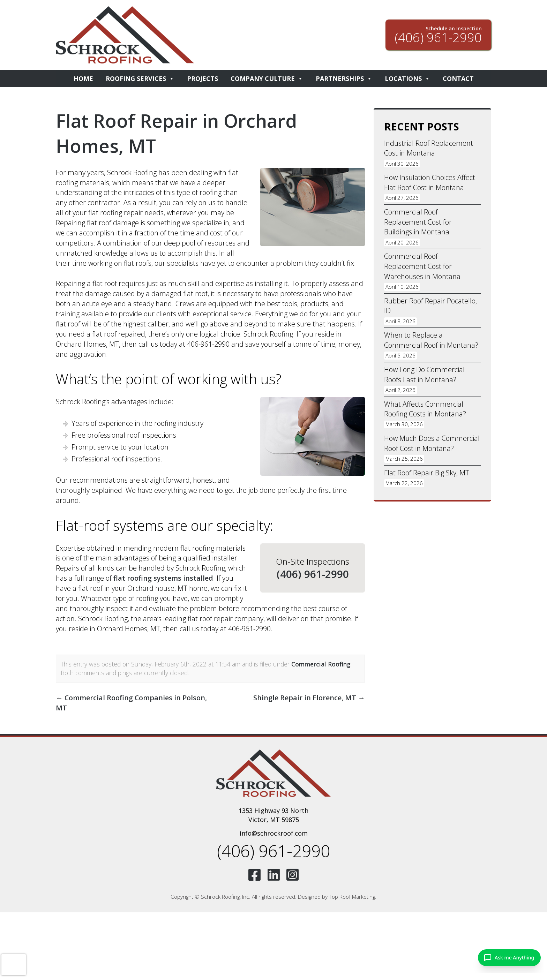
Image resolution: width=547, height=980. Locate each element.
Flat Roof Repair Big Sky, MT (427, 474)
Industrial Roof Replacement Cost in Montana (429, 148)
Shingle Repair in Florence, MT (309, 698)
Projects (203, 78)
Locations (407, 78)
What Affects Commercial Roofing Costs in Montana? (425, 410)
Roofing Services (140, 78)
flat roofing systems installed (163, 578)
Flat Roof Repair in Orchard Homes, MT (178, 133)
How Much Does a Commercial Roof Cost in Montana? (432, 444)
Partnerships (344, 78)
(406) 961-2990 (313, 574)
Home (83, 78)
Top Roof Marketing (352, 897)
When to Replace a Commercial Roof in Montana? (431, 341)
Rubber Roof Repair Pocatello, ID (430, 306)
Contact (458, 78)
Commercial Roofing (321, 664)
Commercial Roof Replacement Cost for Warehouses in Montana (422, 267)
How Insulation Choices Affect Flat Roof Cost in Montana (430, 183)
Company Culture (267, 78)
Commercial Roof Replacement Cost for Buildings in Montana (418, 222)
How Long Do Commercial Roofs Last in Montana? (424, 375)
